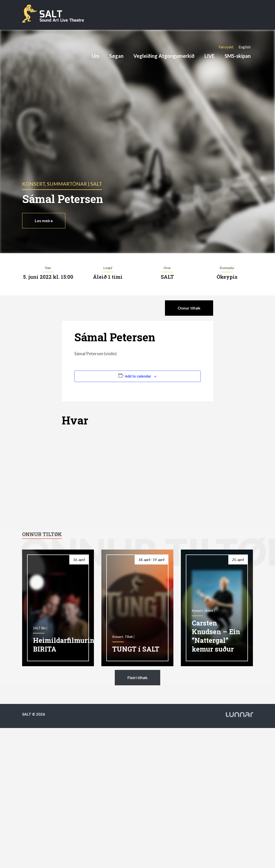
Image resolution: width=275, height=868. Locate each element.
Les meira (44, 221)
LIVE (210, 56)
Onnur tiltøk (189, 308)
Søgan (116, 56)
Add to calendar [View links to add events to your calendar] (138, 376)
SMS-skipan (238, 56)
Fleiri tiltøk (137, 677)
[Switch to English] (245, 47)
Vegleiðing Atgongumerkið (164, 56)
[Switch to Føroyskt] (226, 47)
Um (96, 56)
